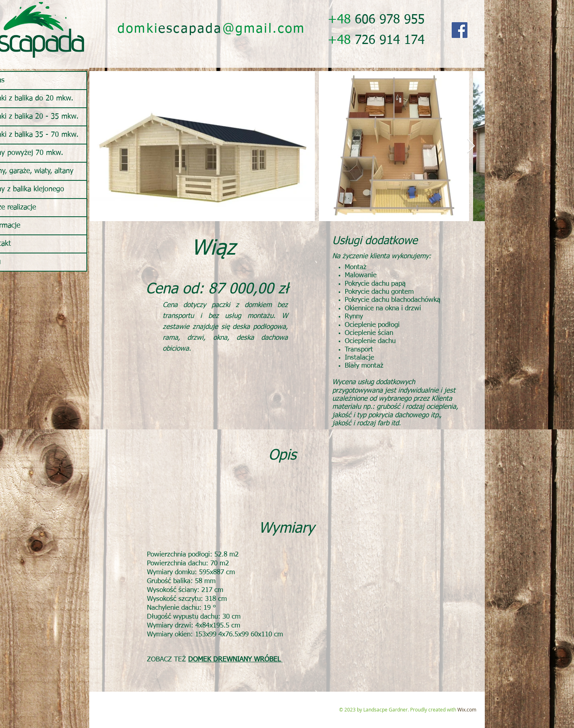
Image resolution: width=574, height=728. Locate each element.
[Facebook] (460, 30)
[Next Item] (471, 146)
